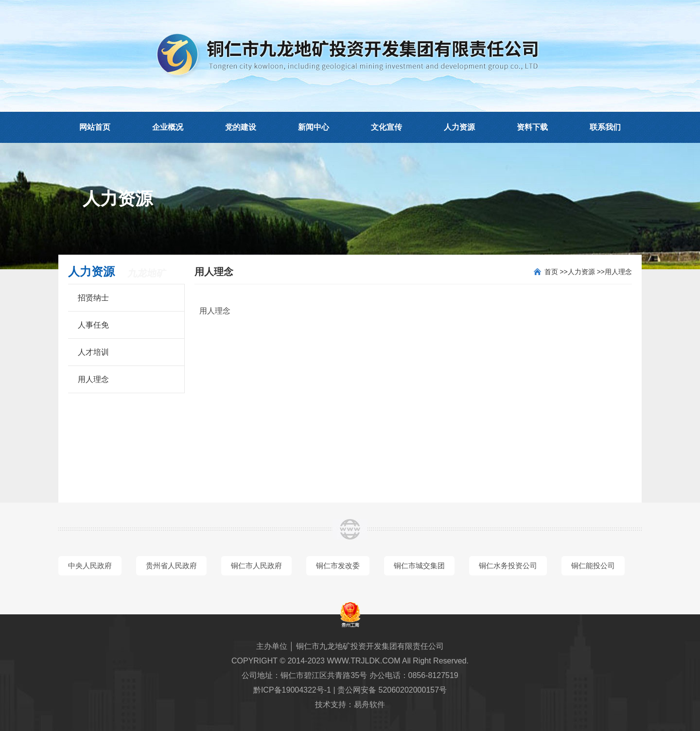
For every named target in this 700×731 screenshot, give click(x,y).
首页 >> (556, 272)
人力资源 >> (586, 272)
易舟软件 (369, 705)
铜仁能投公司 (593, 566)
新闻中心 (314, 127)
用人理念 (93, 379)
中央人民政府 (90, 566)
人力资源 (459, 127)
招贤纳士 (93, 298)
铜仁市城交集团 (419, 566)
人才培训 (93, 352)
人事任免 (93, 325)
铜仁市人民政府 (256, 566)
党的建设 (241, 127)
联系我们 (605, 127)
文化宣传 (386, 127)
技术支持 (331, 705)
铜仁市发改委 (338, 566)
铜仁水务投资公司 (508, 566)
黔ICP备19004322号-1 (292, 690)
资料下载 (532, 127)
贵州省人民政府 (171, 566)
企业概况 (168, 127)
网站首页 (95, 127)
